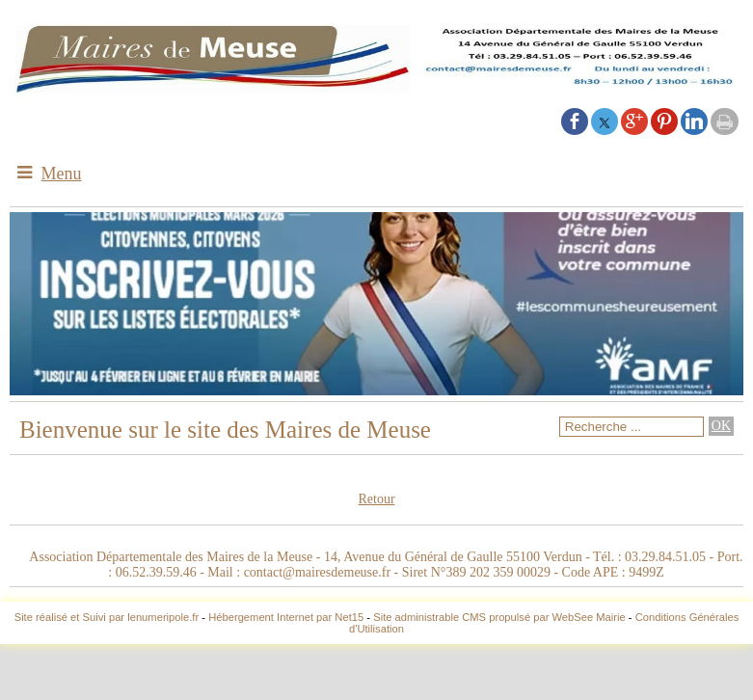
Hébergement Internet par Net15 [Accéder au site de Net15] (286, 617)
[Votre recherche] (632, 427)
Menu (62, 174)
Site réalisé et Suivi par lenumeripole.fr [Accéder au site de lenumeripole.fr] (107, 617)
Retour (376, 499)
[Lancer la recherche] (721, 426)
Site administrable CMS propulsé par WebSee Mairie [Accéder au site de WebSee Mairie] (499, 617)
